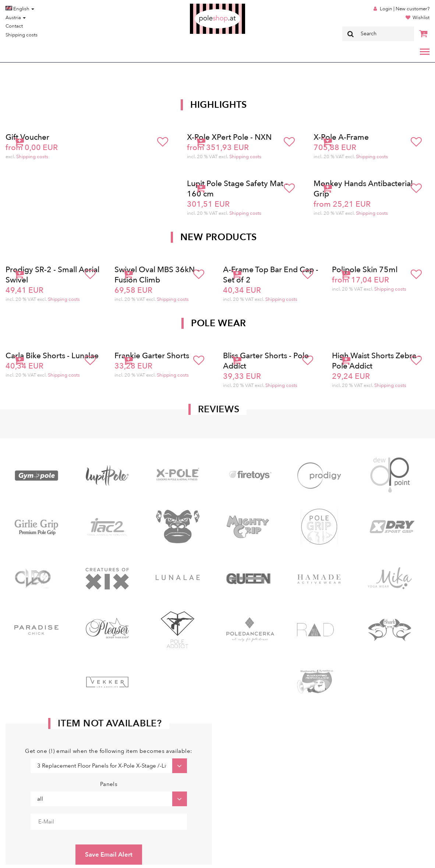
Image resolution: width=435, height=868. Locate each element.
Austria (16, 18)
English (20, 9)
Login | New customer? (405, 9)
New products (219, 237)
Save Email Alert (109, 855)
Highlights (219, 105)
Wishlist (421, 18)
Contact (14, 26)
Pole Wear (219, 323)
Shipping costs (22, 35)
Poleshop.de (200, 6)
